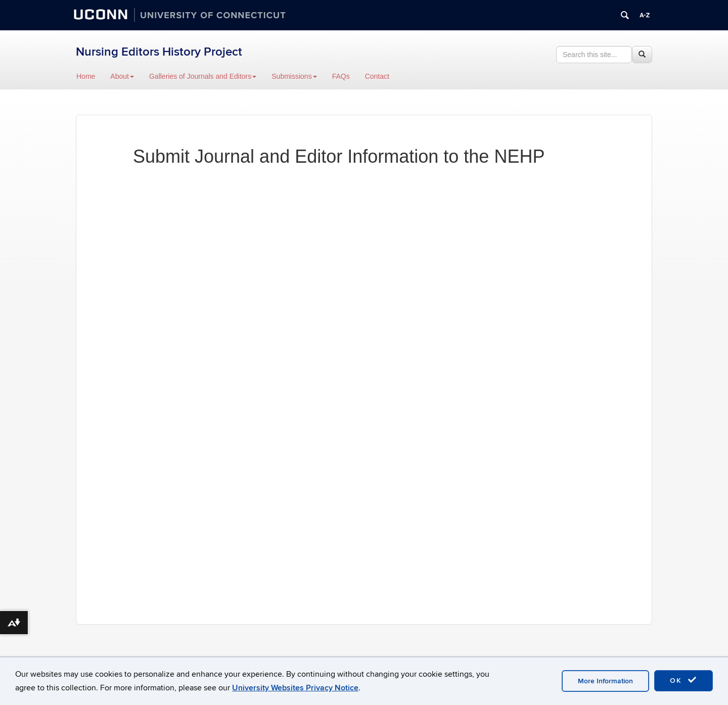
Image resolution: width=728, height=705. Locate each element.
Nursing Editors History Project (159, 52)
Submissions (294, 76)
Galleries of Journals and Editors (203, 76)
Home (86, 76)
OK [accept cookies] (684, 680)
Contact (377, 76)
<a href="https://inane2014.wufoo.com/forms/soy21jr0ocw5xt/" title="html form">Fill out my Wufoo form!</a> (364, 383)
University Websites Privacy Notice (295, 688)
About (122, 76)
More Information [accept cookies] (605, 681)
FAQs (341, 76)
